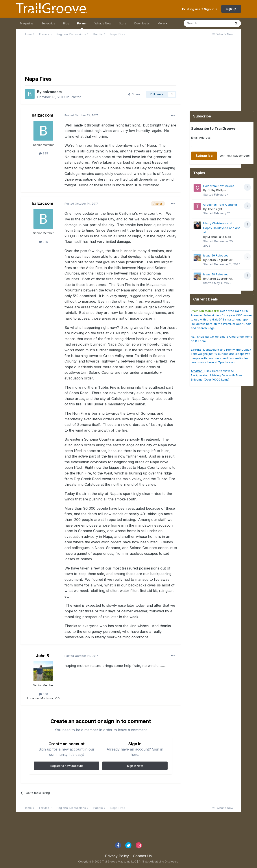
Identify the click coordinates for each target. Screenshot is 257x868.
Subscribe (48, 23)
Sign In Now (135, 766)
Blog (66, 23)
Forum (82, 25)
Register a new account (67, 766)
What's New (103, 23)
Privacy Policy (117, 856)
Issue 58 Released (216, 274)
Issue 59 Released (216, 255)
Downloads (142, 23)
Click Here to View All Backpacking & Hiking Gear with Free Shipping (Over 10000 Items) (216, 375)
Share (134, 94)
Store (123, 23)
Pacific (76, 97)
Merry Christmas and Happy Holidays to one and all (222, 228)
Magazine (27, 23)
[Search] (207, 23)
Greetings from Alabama (220, 205)
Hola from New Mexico (219, 186)
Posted (81, 115)
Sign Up (231, 9)
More (162, 23)
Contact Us (142, 856)
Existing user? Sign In (200, 9)
